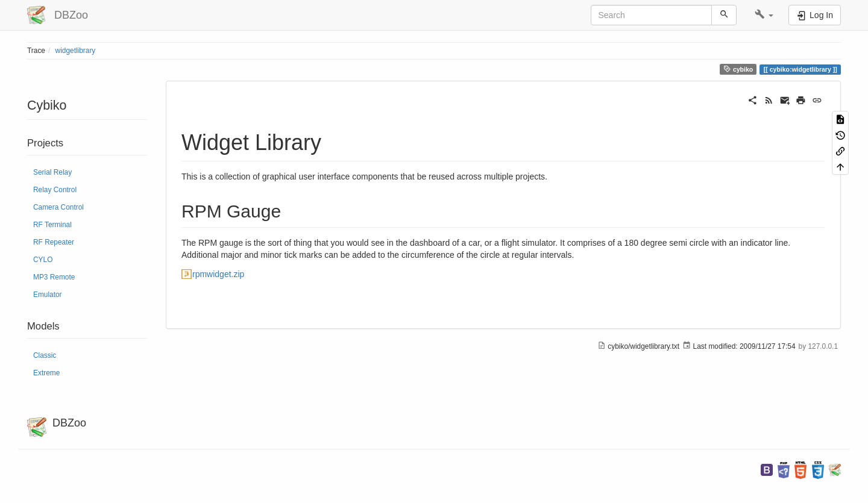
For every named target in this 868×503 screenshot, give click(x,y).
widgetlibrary (76, 51)
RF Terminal (52, 225)
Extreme (46, 373)
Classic (45, 355)
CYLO (43, 260)
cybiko (738, 69)
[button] (764, 15)
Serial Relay (52, 172)
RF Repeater (54, 242)
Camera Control (58, 207)
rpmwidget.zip (218, 274)
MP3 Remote (54, 277)
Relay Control (55, 190)
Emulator (48, 295)
